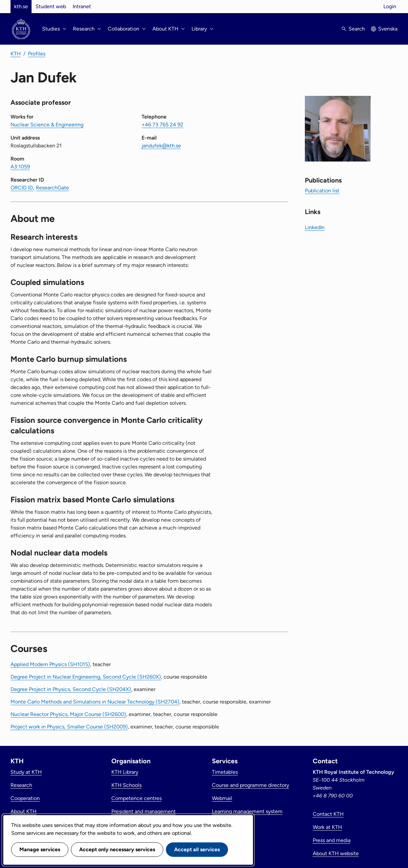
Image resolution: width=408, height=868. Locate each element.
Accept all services (197, 849)
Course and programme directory (250, 785)
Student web (51, 6)
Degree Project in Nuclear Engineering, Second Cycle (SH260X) (86, 677)
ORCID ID (22, 188)
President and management (144, 811)
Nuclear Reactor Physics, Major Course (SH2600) (68, 714)
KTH (16, 54)
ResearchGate (52, 188)
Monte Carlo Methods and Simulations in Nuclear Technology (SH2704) (95, 702)
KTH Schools (126, 785)
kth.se (21, 6)
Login (390, 6)
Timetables (225, 772)
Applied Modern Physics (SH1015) (50, 664)
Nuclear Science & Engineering (47, 125)
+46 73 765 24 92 (162, 125)
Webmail (222, 798)
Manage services (40, 849)
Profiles (37, 54)
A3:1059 (20, 167)
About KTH (23, 811)
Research (21, 785)
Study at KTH (26, 772)
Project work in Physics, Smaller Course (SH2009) (69, 727)
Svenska (388, 29)
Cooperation (25, 798)
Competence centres (136, 798)
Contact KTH (328, 814)
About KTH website (336, 853)
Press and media (332, 840)
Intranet (82, 6)
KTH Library (125, 772)
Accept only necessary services (117, 849)
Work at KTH (327, 827)
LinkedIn (315, 227)
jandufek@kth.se (161, 146)
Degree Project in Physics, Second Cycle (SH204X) (71, 689)
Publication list (322, 191)
